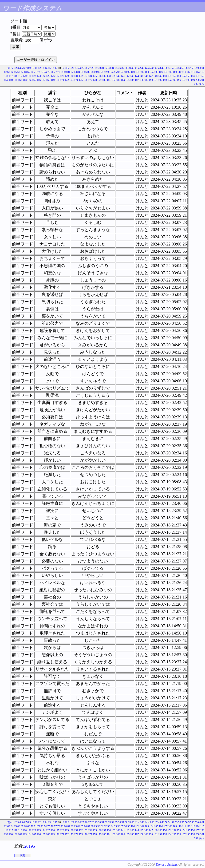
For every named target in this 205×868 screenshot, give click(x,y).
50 (166, 68)
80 (65, 72)
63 (9, 72)
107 (166, 72)
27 (89, 68)
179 (99, 80)
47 (156, 68)
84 (79, 72)
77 (56, 72)
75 (49, 72)
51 (169, 68)
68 (25, 72)
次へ (202, 84)
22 (73, 68)
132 (81, 76)
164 (29, 80)
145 (142, 76)
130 (71, 76)
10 (33, 68)
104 (151, 72)
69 (29, 72)
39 (129, 68)
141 (123, 76)
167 (43, 80)
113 (193, 72)
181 (109, 80)
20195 (30, 846)
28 (93, 68)
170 (58, 80)
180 (104, 80)
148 (155, 76)
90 (99, 72)
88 (92, 72)
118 (16, 76)
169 (53, 80)
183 (118, 80)
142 (127, 76)
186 (132, 80)
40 (133, 68)
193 (165, 80)
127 (58, 76)
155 (188, 76)
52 (173, 68)
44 (146, 68)
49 (163, 68)
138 (109, 76)
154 (184, 76)
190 (151, 80)
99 (129, 72)
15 (49, 68)
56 (186, 68)
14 (46, 68)
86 (85, 72)
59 (196, 68)
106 (161, 72)
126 (53, 76)
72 (39, 72)
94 (112, 72)
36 (120, 68)
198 (188, 80)
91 (102, 72)
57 (190, 68)
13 (43, 68)
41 (136, 68)
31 (103, 68)
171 (62, 80)
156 (193, 76)
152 (174, 76)
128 (62, 76)
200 (198, 80)
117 (11, 76)
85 (82, 72)
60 (200, 68)
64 (12, 72)
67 (22, 72)
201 (202, 80)
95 (116, 72)
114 (198, 72)
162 (20, 80)
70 (32, 72)
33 (109, 68)
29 (96, 68)
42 (140, 68)
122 (34, 76)
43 (143, 68)
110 (180, 72)
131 (76, 76)
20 (66, 68)
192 (160, 80)
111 (184, 72)
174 (76, 80)
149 (160, 76)
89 (96, 72)
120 (25, 76)
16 (53, 68)
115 (202, 72)
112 (189, 72)
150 (165, 76)
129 (67, 76)
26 (86, 68)
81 (69, 72)
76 (52, 72)
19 (63, 68)
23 (76, 68)
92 (105, 72)
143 (132, 76)
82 (72, 72)
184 (123, 80)
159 (6, 80)
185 (127, 80)
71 (36, 72)
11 (36, 68)
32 (106, 68)
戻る (23, 855)
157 (198, 76)
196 (179, 80)
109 (175, 72)
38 (126, 68)
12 (40, 68)
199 (193, 80)
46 (153, 68)
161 (15, 80)
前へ (10, 68)
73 (42, 72)
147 (151, 76)
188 (142, 80)
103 (147, 72)
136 (99, 76)
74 (45, 72)
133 (86, 76)
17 (56, 68)
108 (170, 72)
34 (113, 68)
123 (39, 76)
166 (39, 80)
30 (100, 68)
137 (104, 76)
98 (125, 72)
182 (114, 80)
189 (146, 80)
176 (86, 80)
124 (43, 76)
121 (29, 76)
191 (155, 80)
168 (48, 80)
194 (170, 80)
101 (138, 72)
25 (83, 68)
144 (137, 76)
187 (137, 80)
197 (184, 80)
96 (119, 72)
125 (48, 76)
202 (196, 84)
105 (156, 72)
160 (11, 80)
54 (180, 68)
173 (71, 80)
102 (142, 72)
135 (95, 76)
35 (116, 68)
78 (59, 72)
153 (179, 76)
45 (149, 68)
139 (114, 76)
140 (118, 76)
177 (90, 80)
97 (122, 72)
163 (25, 80)
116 (6, 76)
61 (203, 68)
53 (176, 68)
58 (193, 68)
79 (62, 72)
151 (170, 76)
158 (202, 76)
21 (69, 68)
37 (123, 68)
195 (174, 80)
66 (19, 72)
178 (95, 80)
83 (76, 72)
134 (90, 76)
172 (67, 80)
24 (80, 68)
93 (109, 72)
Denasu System (166, 864)
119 (20, 76)
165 (34, 80)
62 (5, 72)
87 (89, 72)
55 (183, 68)
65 (15, 72)
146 (146, 76)
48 (160, 68)
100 (133, 72)
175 (81, 80)
